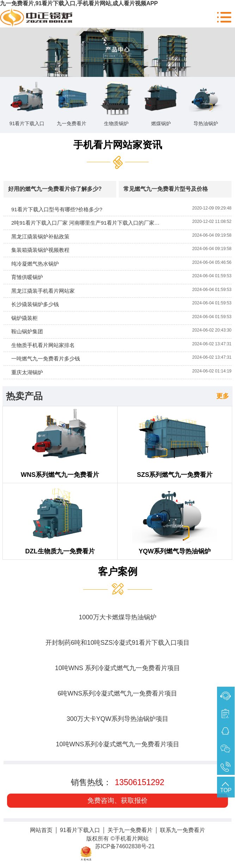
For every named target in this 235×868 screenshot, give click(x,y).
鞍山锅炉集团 (27, 331)
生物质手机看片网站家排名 (43, 345)
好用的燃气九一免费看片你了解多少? (55, 189)
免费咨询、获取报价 (117, 800)
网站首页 (41, 830)
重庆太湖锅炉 (27, 372)
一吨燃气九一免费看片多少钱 (46, 359)
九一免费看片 (72, 123)
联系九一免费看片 (183, 830)
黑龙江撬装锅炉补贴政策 (40, 236)
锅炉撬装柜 (24, 318)
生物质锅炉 (116, 123)
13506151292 (140, 782)
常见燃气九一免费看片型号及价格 (166, 189)
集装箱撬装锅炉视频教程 (40, 250)
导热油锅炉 (206, 123)
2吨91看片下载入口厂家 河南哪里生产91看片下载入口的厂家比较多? (92, 223)
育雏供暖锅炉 (27, 277)
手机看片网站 (132, 839)
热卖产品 (24, 396)
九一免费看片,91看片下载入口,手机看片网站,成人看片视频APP (79, 3)
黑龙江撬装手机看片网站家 (43, 291)
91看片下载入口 (27, 123)
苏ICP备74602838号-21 (125, 846)
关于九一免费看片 (130, 830)
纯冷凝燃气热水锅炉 (35, 264)
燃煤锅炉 (161, 123)
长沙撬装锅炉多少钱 (35, 304)
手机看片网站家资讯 (118, 145)
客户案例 (118, 572)
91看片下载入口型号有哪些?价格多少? (57, 209)
